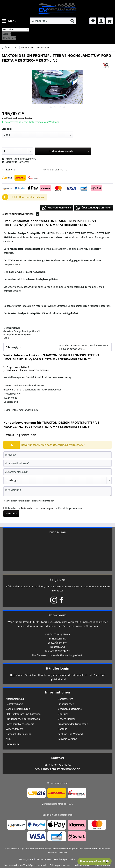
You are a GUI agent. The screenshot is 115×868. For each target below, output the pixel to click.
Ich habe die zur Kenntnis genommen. (44, 508)
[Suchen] (72, 21)
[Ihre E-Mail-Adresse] (57, 463)
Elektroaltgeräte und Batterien (23, 714)
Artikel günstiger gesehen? (19, 159)
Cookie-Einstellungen (18, 709)
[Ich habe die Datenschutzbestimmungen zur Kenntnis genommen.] (5, 508)
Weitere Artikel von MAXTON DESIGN (26, 370)
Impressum (12, 744)
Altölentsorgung (15, 699)
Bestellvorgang (14, 704)
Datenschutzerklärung (19, 734)
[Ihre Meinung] (57, 491)
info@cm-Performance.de (62, 769)
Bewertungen (29, 214)
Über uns (63, 714)
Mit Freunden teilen (57, 208)
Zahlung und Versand (70, 734)
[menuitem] (9, 21)
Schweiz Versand (68, 739)
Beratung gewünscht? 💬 (95, 861)
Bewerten (22, 162)
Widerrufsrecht (15, 729)
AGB (8, 739)
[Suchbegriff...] (53, 21)
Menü (9, 20)
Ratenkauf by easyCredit (20, 724)
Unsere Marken (67, 719)
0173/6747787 (63, 651)
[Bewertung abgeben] (57, 480)
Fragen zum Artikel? (16, 367)
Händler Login (57, 668)
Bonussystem (65, 699)
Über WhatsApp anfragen (94, 208)
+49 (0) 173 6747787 (60, 765)
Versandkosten (59, 849)
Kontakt (62, 729)
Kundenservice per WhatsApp (23, 719)
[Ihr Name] (57, 455)
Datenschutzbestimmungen (37, 508)
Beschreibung (10, 214)
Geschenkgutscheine (70, 709)
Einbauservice (66, 704)
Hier (12, 675)
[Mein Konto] (101, 21)
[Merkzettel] (93, 21)
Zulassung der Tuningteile (73, 724)
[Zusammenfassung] (57, 472)
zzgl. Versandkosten (23, 118)
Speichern (11, 513)
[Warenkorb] (110, 21)
